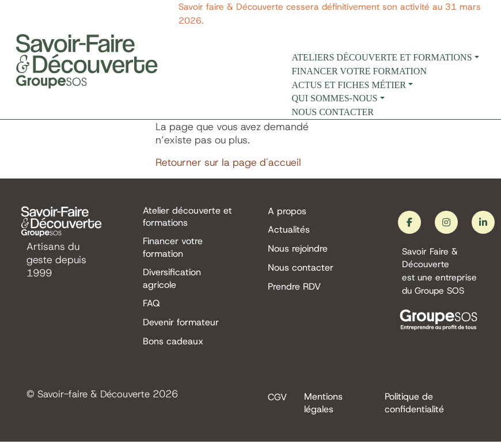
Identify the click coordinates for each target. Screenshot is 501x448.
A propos (287, 211)
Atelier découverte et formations (187, 217)
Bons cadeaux (173, 346)
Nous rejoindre (298, 250)
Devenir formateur (181, 327)
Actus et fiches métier (349, 85)
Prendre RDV (294, 289)
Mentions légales (323, 408)
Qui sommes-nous (335, 98)
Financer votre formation (359, 71)
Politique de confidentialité (414, 408)
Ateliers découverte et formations (382, 57)
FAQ (151, 307)
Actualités (289, 230)
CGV (277, 402)
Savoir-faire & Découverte (98, 399)
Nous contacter (333, 112)
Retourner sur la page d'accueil (228, 162)
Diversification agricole (172, 281)
